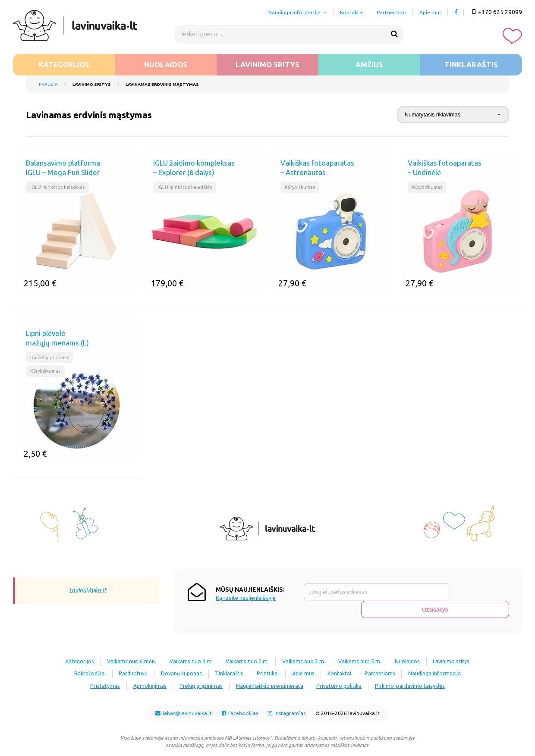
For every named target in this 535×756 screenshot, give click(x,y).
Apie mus (430, 12)
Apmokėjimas (222, 668)
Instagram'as (287, 707)
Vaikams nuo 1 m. (211, 644)
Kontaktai (352, 12)
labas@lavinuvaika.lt (184, 707)
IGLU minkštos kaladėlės (59, 187)
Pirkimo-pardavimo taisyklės (267, 680)
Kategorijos (64, 64)
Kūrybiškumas (301, 187)
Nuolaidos (166, 64)
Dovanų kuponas (235, 656)
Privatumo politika (425, 668)
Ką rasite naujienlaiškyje (246, 598)
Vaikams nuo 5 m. (395, 644)
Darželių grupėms (52, 358)
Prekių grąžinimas (278, 668)
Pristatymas (173, 668)
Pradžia (48, 84)
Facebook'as (240, 707)
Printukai (330, 656)
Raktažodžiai (133, 656)
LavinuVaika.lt (88, 590)
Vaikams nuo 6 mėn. (147, 644)
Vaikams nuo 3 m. (334, 644)
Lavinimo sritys (267, 64)
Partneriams (392, 12)
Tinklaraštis (471, 64)
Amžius (369, 64)
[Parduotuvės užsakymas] (453, 115)
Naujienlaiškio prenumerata (351, 668)
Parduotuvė (182, 656)
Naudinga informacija (294, 12)
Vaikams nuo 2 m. (272, 644)
